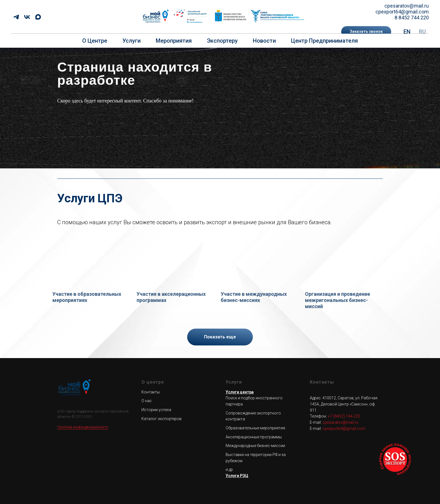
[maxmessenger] (38, 17)
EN (407, 32)
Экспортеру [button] (222, 41)
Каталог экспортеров (161, 418)
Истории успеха (156, 410)
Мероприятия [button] (174, 41)
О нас (147, 401)
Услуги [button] (131, 41)
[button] (366, 32)
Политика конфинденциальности (83, 427)
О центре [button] (95, 41)
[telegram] (16, 17)
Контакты (151, 392)
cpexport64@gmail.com (402, 12)
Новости (264, 41)
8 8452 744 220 (412, 18)
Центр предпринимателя (324, 41)
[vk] (27, 17)
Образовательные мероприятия (255, 428)
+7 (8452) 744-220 (344, 416)
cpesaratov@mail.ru (407, 6)
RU (422, 32)
